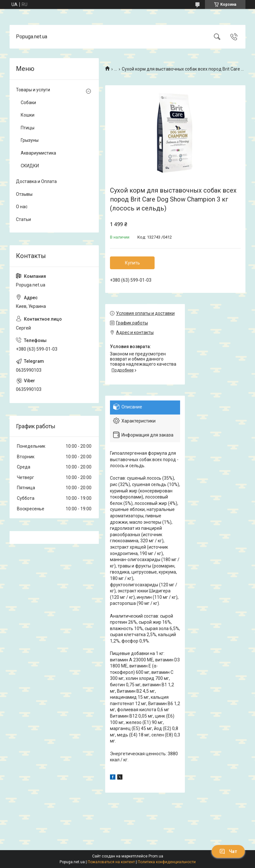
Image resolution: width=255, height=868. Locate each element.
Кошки (28, 115)
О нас (22, 207)
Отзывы (24, 194)
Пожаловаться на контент (111, 862)
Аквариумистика (38, 153)
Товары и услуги (33, 90)
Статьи (23, 219)
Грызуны (30, 140)
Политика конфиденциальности (167, 862)
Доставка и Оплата (36, 181)
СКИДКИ (30, 166)
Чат (228, 851)
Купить (132, 263)
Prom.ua (156, 856)
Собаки (28, 103)
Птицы (28, 128)
